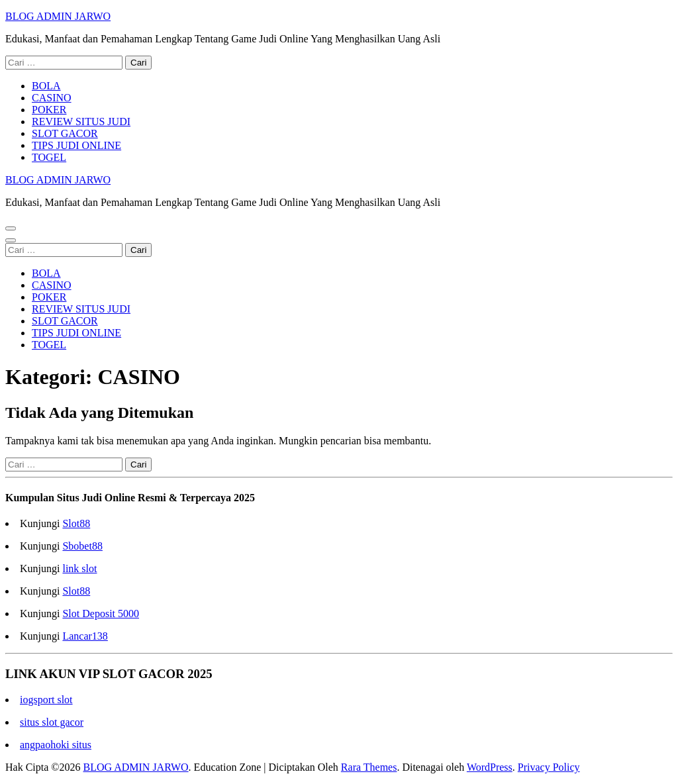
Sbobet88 (82, 546)
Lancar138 (85, 636)
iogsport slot (46, 700)
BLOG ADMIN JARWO (58, 16)
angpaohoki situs (56, 745)
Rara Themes (369, 767)
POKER (49, 110)
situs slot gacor (52, 722)
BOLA (46, 86)
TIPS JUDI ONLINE (76, 145)
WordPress (490, 767)
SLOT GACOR (65, 133)
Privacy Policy (549, 767)
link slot (79, 568)
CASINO (52, 98)
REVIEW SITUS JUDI (81, 122)
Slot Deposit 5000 (101, 613)
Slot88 (76, 523)
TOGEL (49, 157)
